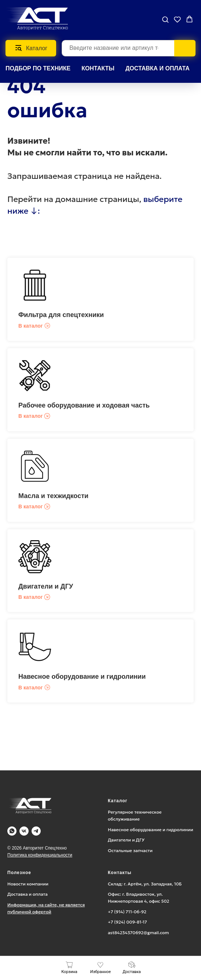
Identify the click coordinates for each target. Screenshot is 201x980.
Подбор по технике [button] (38, 68)
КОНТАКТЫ (98, 68)
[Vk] (24, 831)
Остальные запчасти (130, 850)
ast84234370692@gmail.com (138, 933)
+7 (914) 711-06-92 (127, 912)
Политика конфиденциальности (40, 855)
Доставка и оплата (28, 894)
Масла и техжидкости (53, 496)
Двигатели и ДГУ (46, 586)
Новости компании (28, 884)
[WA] (12, 831)
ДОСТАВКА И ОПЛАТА (158, 68)
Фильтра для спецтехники (61, 315)
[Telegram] (36, 831)
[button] (165, 19)
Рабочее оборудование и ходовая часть (84, 405)
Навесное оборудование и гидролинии (82, 677)
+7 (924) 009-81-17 (127, 922)
